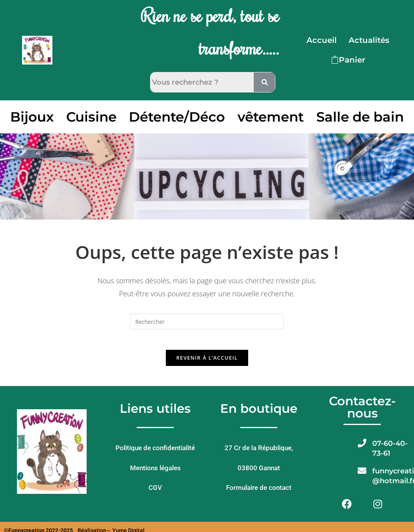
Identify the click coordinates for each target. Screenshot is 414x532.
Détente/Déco (177, 117)
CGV (155, 491)
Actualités (369, 40)
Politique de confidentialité (155, 452)
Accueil (322, 40)
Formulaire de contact (259, 491)
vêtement (271, 117)
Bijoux (32, 117)
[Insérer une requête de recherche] (207, 321)
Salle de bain (360, 117)
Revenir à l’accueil (207, 361)
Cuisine (91, 117)
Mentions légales (155, 471)
